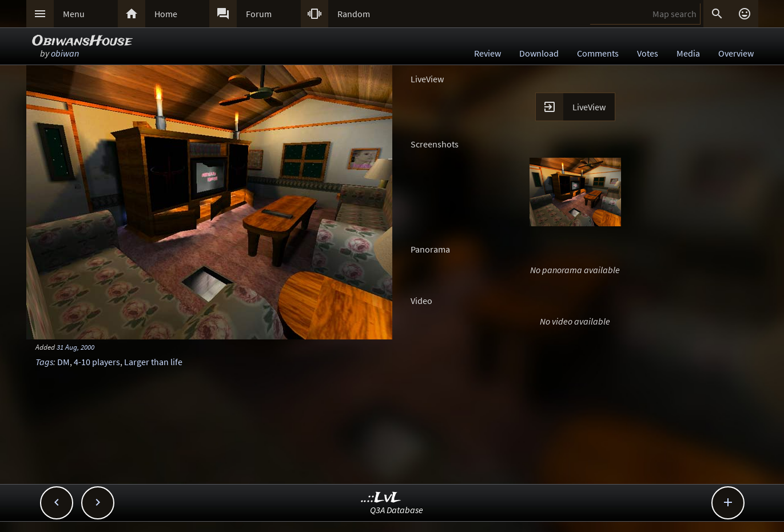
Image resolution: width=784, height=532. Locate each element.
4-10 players (97, 362)
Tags (44, 362)
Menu (74, 14)
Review (487, 53)
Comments (598, 53)
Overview (736, 53)
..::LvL (381, 498)
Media (688, 53)
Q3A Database (397, 510)
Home (166, 14)
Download (539, 53)
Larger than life (153, 362)
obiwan (65, 53)
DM (63, 362)
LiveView (589, 107)
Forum (259, 14)
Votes (648, 53)
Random (354, 14)
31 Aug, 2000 (75, 347)
